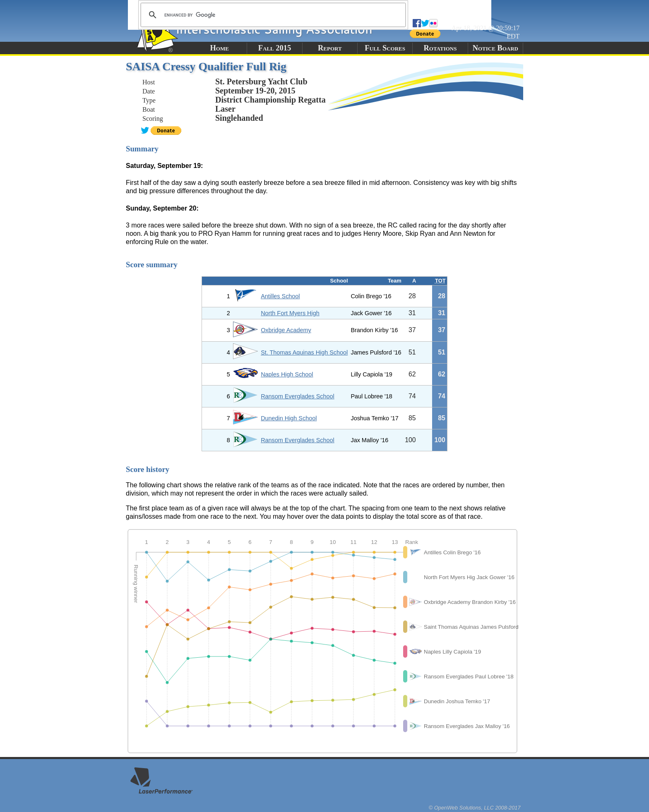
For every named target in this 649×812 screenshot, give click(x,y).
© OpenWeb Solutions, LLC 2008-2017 (475, 808)
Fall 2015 (275, 48)
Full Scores (385, 48)
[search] (272, 15)
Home (219, 48)
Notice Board (495, 48)
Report (330, 48)
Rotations (440, 48)
